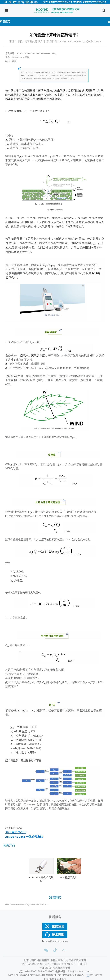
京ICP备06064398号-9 (71, 975)
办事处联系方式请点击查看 (55, 968)
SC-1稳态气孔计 (69, 877)
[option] (41, 871)
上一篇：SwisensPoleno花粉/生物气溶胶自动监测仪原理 (28, 904)
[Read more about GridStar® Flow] (41, 874)
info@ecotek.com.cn (57, 941)
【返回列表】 (55, 897)
